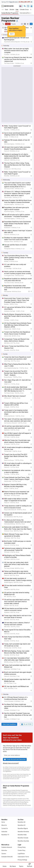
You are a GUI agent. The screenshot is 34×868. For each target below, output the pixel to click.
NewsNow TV (5, 835)
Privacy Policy (26, 770)
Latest (8, 24)
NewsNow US (22, 825)
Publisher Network (7, 847)
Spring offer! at (16, 2)
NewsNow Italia (22, 835)
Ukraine (12, 10)
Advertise (4, 850)
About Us (4, 825)
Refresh (30, 866)
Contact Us (5, 828)
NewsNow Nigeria (23, 828)
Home (3, 822)
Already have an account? (11, 763)
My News (13, 866)
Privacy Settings (22, 860)
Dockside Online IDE (7, 857)
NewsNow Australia (23, 841)
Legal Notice (8, 771)
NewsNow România (23, 832)
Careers (4, 854)
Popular (14, 24)
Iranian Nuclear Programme (10, 13)
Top (3, 24)
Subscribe (4, 832)
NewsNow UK (22, 822)
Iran (17, 10)
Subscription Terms (23, 857)
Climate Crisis (24, 10)
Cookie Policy (22, 850)
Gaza (6, 10)
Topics (21, 866)
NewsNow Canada (23, 838)
